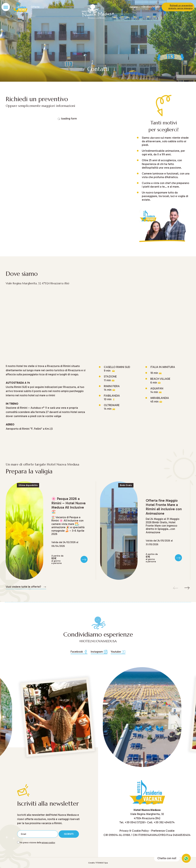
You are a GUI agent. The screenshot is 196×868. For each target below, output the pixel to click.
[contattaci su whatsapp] (186, 858)
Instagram (99, 652)
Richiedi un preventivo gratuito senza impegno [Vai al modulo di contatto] (181, 7)
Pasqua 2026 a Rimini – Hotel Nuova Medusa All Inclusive (68, 505)
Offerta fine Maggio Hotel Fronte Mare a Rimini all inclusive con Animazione (164, 507)
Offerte (35, 7)
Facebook (79, 652)
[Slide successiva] (187, 588)
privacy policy (48, 843)
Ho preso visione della (37, 843)
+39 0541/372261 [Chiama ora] (151, 7)
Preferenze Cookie (163, 831)
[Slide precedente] (176, 588)
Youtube (118, 652)
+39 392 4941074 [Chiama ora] (164, 822)
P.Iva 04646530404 (178, 835)
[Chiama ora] (135, 822)
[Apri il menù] (6, 7)
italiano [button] (135, 7)
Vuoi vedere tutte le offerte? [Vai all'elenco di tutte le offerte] (26, 587)
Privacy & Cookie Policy (134, 831)
